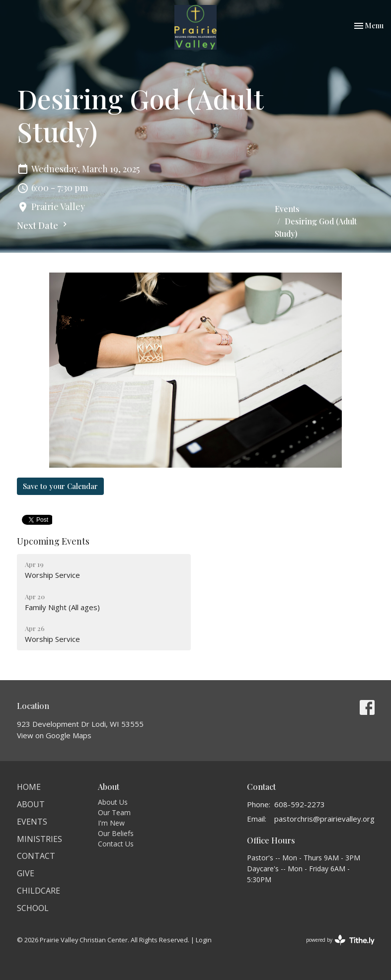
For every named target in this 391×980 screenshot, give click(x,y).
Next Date (43, 225)
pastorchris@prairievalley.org (324, 819)
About (31, 804)
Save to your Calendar (60, 486)
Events (287, 209)
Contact (36, 856)
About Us (113, 802)
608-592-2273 (300, 804)
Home (29, 787)
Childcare (39, 891)
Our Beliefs (116, 833)
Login (204, 940)
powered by (340, 940)
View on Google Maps (54, 735)
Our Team (114, 812)
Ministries (39, 839)
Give (26, 873)
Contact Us (116, 844)
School (33, 908)
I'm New (111, 823)
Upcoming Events (53, 541)
